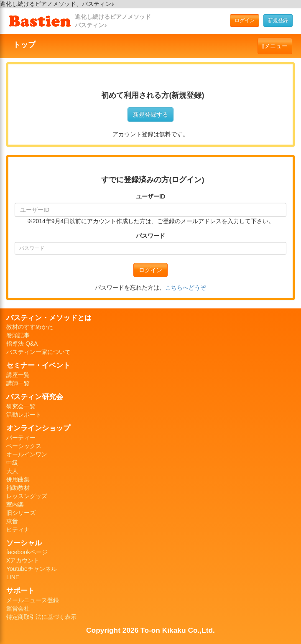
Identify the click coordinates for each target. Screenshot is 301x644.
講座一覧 (18, 375)
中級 (12, 463)
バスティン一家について (38, 352)
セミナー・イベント (38, 365)
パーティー (21, 438)
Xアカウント (23, 560)
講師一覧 (18, 383)
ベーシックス (24, 446)
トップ (24, 45)
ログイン (245, 20)
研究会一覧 (21, 406)
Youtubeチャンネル (32, 569)
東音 (12, 521)
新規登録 (278, 20)
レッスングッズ (27, 496)
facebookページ (27, 552)
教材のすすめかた (30, 327)
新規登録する (150, 115)
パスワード (150, 236)
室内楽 (15, 504)
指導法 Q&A (22, 344)
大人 (12, 471)
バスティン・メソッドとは (49, 318)
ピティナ (18, 529)
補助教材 (18, 488)
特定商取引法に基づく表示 (41, 617)
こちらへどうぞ (186, 288)
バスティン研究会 (35, 397)
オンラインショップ (38, 428)
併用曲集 (18, 479)
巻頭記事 (18, 335)
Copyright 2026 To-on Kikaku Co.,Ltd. (150, 630)
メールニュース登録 (33, 600)
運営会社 (18, 608)
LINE (13, 577)
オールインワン (27, 454)
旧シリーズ (21, 513)
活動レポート (24, 415)
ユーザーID (150, 196)
